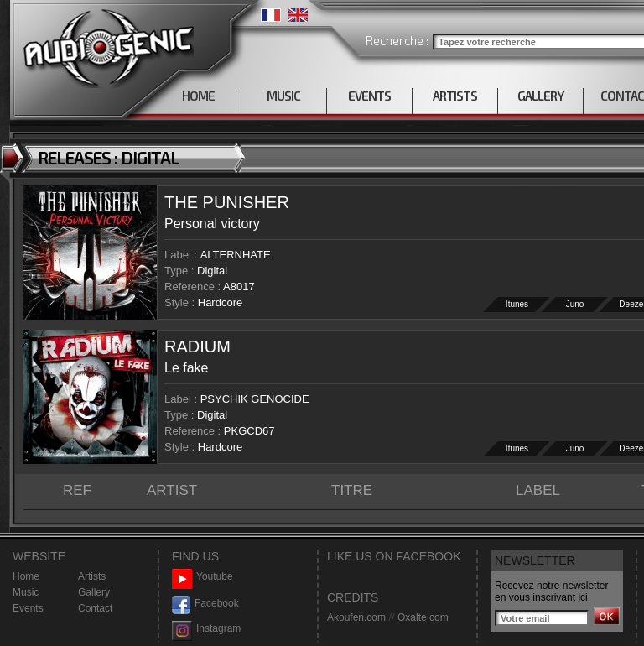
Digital (212, 271)
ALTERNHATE (236, 255)
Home (26, 576)
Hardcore (220, 302)
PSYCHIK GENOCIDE (255, 399)
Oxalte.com (423, 617)
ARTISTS (455, 96)
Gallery (94, 592)
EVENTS (369, 96)
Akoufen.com (356, 617)
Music (26, 592)
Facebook (205, 604)
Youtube (203, 577)
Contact (95, 608)
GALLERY (540, 96)
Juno (575, 304)
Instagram (206, 629)
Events (28, 608)
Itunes (517, 304)
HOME (198, 96)
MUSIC (283, 96)
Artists (92, 576)
